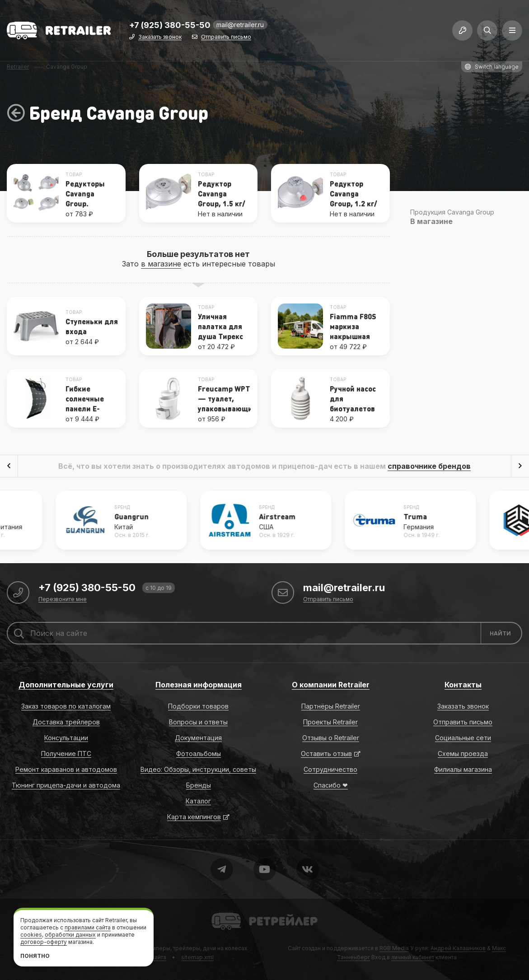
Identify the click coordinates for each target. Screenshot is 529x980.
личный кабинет (413, 957)
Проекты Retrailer (330, 722)
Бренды (199, 785)
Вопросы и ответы (198, 722)
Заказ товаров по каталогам (66, 706)
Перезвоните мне (63, 600)
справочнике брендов (429, 466)
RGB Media (394, 948)
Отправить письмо (226, 37)
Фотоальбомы (199, 754)
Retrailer (222, 912)
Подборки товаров (198, 706)
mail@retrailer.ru (240, 25)
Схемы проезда (463, 754)
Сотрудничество (330, 769)
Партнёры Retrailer (331, 706)
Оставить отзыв (326, 754)
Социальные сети (463, 738)
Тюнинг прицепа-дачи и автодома (66, 785)
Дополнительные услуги (66, 685)
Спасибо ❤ (331, 785)
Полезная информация (199, 685)
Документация (198, 738)
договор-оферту (44, 942)
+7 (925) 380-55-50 (170, 26)
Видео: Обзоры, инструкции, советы (198, 769)
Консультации (66, 738)
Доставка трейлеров (66, 722)
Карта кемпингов (194, 817)
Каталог (198, 801)
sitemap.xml (197, 957)
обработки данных (70, 935)
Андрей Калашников (458, 948)
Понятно (35, 956)
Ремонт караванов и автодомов (66, 769)
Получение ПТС (66, 754)
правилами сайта (88, 927)
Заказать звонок (160, 37)
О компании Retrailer (331, 685)
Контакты (463, 685)
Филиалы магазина (463, 769)
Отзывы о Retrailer (331, 738)
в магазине (161, 264)
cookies (31, 935)
